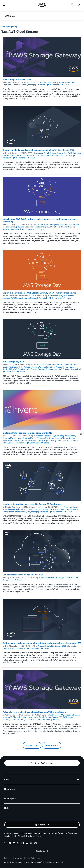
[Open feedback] (81, 434)
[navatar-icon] (79, 5)
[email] (36, 844)
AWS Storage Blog (9, 27)
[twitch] (23, 844)
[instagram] (18, 844)
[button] (42, 16)
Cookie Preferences (32, 858)
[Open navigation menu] (4, 5)
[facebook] (10, 844)
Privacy (7, 858)
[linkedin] (14, 844)
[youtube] (27, 844)
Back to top (42, 851)
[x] (5, 844)
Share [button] (65, 85)
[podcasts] (31, 844)
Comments (53, 85)
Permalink (41, 85)
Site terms (17, 858)
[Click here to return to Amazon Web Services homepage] (42, 5)
